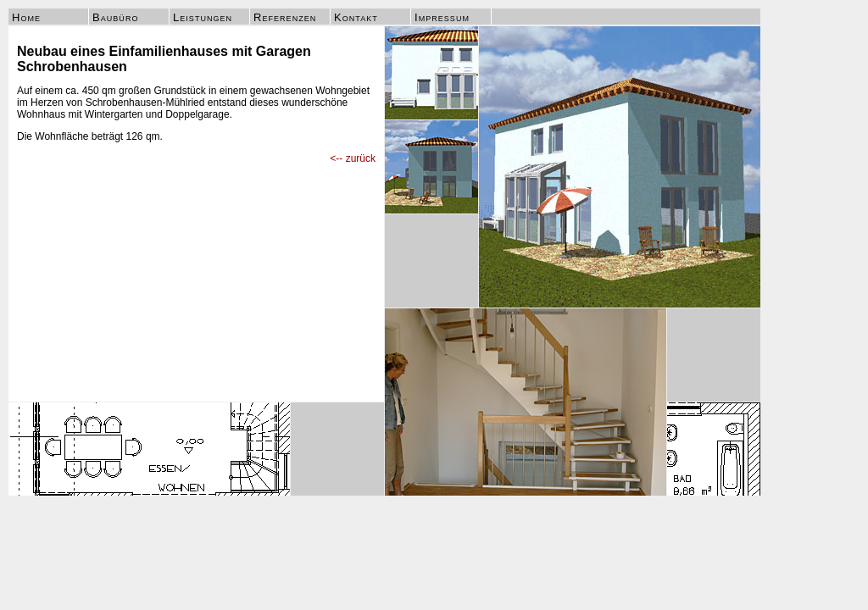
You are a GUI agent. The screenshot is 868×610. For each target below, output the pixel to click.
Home (26, 17)
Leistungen (203, 17)
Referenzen (285, 17)
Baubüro (115, 17)
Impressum (442, 17)
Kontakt (356, 17)
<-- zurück (353, 158)
